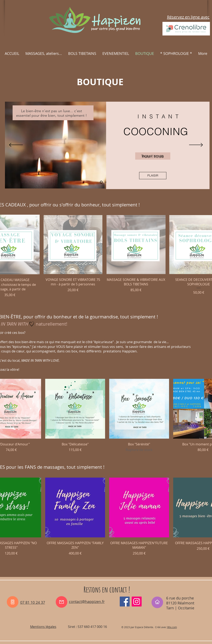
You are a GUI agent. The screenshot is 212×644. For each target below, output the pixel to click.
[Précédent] (16, 145)
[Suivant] (196, 145)
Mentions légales (43, 627)
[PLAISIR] (153, 176)
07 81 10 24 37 (33, 602)
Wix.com (172, 627)
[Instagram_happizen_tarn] (137, 602)
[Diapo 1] (101, 182)
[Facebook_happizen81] (125, 602)
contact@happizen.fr (87, 602)
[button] (44, 53)
